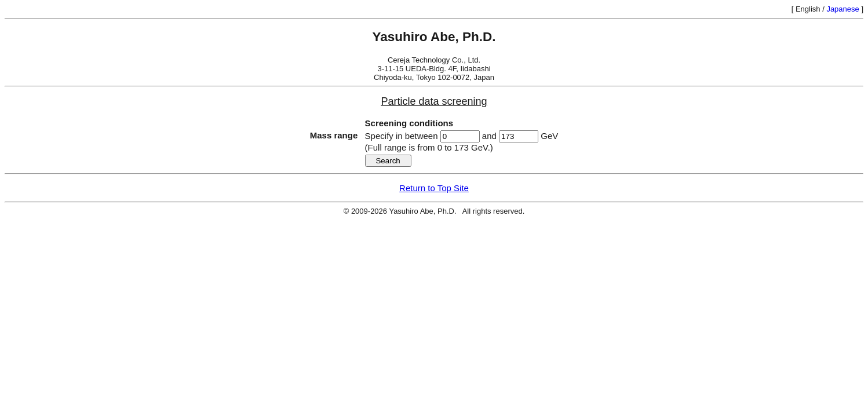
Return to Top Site (434, 188)
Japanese (843, 9)
